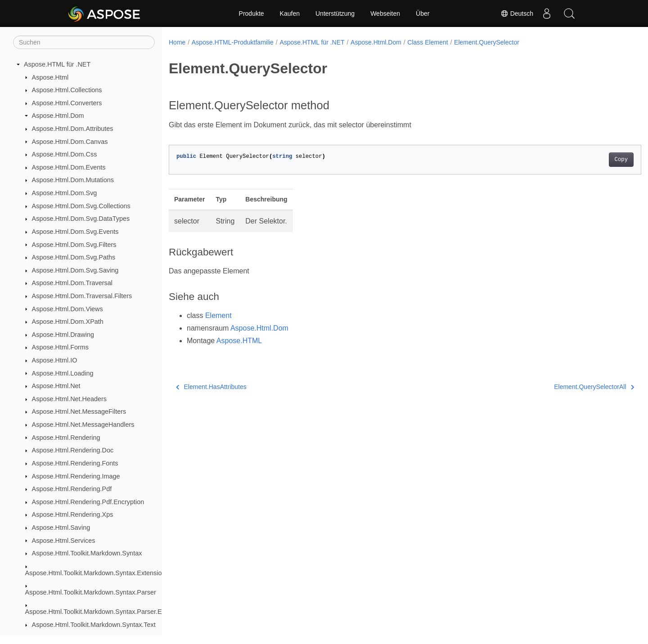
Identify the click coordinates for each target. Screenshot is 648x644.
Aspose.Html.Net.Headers (69, 399)
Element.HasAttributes (211, 387)
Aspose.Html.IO (55, 360)
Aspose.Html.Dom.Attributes (73, 129)
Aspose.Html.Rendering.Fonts (75, 463)
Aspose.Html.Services (64, 541)
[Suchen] (84, 42)
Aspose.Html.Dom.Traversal (72, 283)
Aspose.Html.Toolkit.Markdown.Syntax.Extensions (97, 573)
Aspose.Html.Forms (60, 347)
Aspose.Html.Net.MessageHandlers (83, 425)
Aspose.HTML (239, 341)
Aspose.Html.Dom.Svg (65, 193)
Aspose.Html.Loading (63, 373)
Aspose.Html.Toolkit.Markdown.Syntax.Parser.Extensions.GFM (115, 612)
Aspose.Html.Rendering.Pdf (72, 489)
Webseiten (385, 13)
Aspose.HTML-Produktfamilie (233, 42)
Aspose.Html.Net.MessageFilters (79, 411)
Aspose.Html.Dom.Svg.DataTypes (81, 219)
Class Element (427, 42)
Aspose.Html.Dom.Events (69, 167)
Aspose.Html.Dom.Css (65, 154)
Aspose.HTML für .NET (57, 64)
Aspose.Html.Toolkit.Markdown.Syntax (87, 553)
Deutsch (517, 13)
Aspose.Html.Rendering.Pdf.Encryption (88, 502)
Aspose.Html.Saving (61, 528)
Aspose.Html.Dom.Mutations (73, 180)
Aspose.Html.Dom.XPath (68, 322)
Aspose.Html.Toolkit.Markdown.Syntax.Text (94, 625)
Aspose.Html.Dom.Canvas (70, 142)
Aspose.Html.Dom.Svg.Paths (74, 257)
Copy (588, 160)
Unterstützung (335, 13)
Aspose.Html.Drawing (63, 335)
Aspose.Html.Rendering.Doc (73, 450)
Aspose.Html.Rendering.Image (76, 476)
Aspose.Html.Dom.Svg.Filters (74, 245)
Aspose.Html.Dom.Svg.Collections (81, 206)
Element (218, 315)
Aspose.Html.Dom (58, 116)
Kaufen (290, 13)
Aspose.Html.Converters (67, 103)
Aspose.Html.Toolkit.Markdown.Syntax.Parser (91, 592)
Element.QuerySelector (487, 42)
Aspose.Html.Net (56, 386)
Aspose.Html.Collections (67, 90)
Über (423, 13)
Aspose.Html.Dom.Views (67, 309)
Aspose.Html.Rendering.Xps (73, 514)
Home (177, 42)
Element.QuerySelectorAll (562, 387)
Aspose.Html (50, 77)
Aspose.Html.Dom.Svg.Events (75, 232)
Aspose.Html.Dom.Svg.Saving (75, 270)
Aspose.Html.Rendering (66, 438)
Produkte (252, 13)
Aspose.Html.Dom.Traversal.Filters (82, 296)
